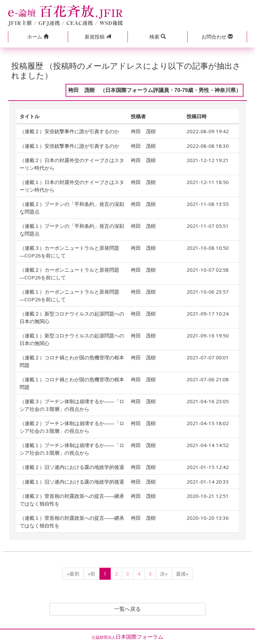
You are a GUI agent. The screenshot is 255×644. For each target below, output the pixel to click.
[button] (38, 37)
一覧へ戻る (127, 609)
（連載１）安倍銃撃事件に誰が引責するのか (69, 146)
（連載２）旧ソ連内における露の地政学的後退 (72, 467)
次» (164, 574)
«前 (91, 574)
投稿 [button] (98, 37)
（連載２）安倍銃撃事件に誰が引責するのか (69, 131)
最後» (182, 574)
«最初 (73, 574)
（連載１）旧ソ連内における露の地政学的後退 (72, 482)
